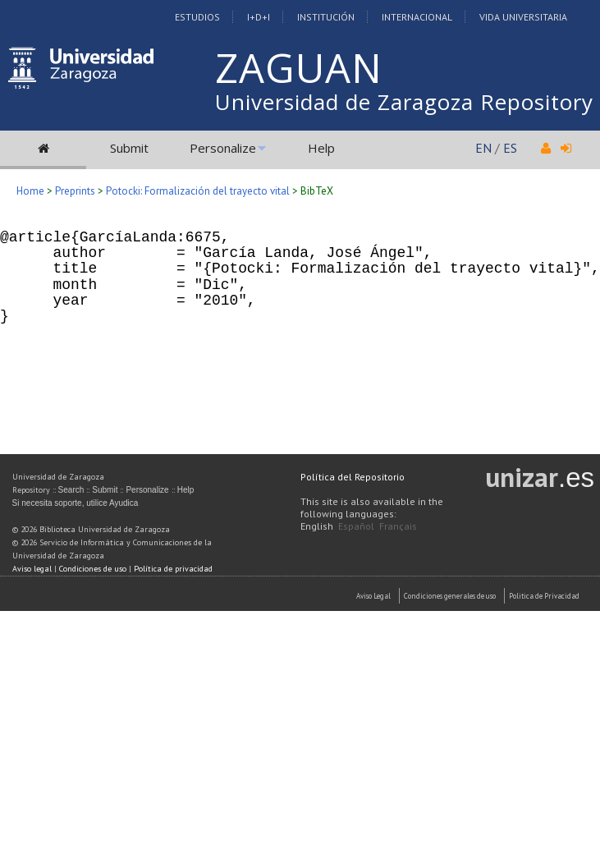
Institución (326, 17)
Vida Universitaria (523, 17)
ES (510, 148)
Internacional (417, 17)
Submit (129, 148)
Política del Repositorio (353, 477)
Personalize (223, 148)
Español (356, 526)
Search (71, 490)
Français (398, 526)
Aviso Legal (373, 596)
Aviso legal (32, 569)
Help (321, 148)
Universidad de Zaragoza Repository (404, 102)
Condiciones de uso (93, 569)
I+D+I (259, 17)
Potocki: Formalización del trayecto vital (198, 191)
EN (483, 148)
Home (30, 191)
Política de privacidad (173, 569)
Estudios (197, 17)
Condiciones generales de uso (450, 596)
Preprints (75, 191)
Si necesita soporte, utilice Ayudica (76, 503)
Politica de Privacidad (544, 596)
